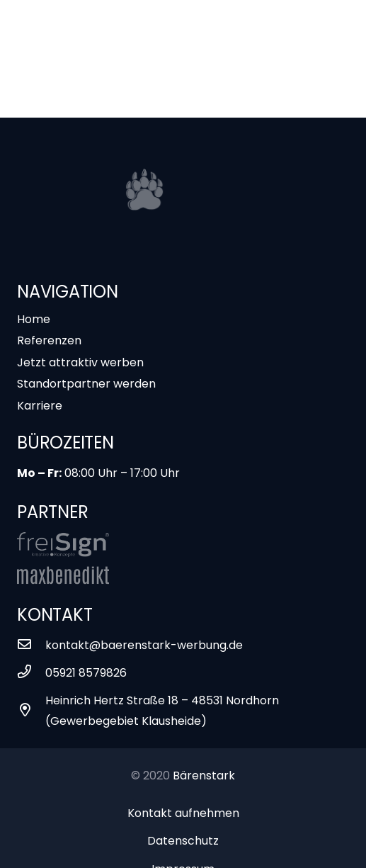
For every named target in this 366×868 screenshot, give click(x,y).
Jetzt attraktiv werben (80, 362)
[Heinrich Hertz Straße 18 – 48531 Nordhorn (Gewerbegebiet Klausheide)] (31, 711)
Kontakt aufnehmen (183, 813)
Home (34, 319)
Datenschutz (183, 841)
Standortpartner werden (86, 384)
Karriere (40, 406)
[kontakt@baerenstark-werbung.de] (31, 645)
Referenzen (49, 340)
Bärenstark (204, 776)
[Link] (63, 545)
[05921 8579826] (31, 673)
